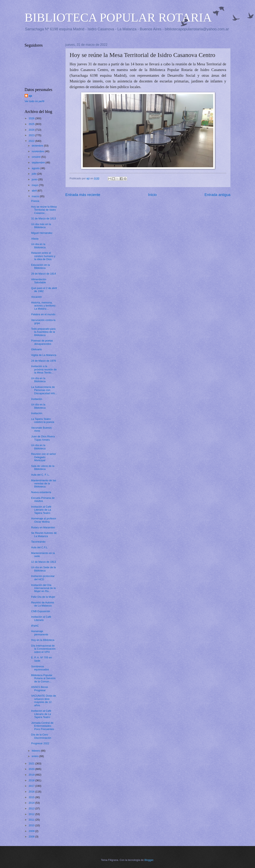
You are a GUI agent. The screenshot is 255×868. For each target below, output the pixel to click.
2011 (32, 820)
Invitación (37, 399)
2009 (32, 831)
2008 (32, 837)
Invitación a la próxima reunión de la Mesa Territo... (44, 369)
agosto (36, 168)
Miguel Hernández (42, 233)
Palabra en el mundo (43, 314)
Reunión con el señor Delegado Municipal (44, 457)
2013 (32, 808)
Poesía (35, 201)
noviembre (38, 151)
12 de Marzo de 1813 (44, 562)
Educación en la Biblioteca (41, 266)
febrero (36, 751)
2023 (32, 135)
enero (36, 756)
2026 (32, 118)
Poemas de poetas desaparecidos (42, 342)
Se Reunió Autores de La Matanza (44, 534)
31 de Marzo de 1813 (44, 218)
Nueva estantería (41, 492)
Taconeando (38, 542)
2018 (32, 780)
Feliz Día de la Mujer (43, 597)
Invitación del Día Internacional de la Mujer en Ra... (43, 588)
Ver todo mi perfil (35, 101)
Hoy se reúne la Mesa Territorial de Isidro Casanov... (44, 210)
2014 (32, 803)
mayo (35, 185)
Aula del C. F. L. (40, 475)
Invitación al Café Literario (41, 618)
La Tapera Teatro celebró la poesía (43, 420)
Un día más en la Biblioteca (41, 226)
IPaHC (35, 626)
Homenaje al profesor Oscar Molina (44, 520)
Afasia (35, 239)
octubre (37, 157)
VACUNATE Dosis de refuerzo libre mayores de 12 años (44, 700)
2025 (32, 124)
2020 (32, 769)
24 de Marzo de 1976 (44, 361)
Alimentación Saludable (39, 281)
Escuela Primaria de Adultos (43, 499)
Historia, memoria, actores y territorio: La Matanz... (44, 306)
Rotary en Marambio (43, 527)
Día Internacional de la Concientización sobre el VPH (43, 649)
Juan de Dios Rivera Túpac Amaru (43, 438)
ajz (30, 96)
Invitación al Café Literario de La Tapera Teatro (41, 510)
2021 (32, 763)
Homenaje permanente (40, 633)
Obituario (36, 349)
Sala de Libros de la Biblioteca (43, 467)
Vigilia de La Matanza (44, 355)
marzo (36, 196)
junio (35, 179)
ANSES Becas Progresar (40, 688)
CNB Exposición (41, 611)
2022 (32, 141)
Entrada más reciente (83, 195)
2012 (32, 814)
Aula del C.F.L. (40, 547)
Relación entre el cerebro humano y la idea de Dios (43, 256)
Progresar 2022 (40, 743)
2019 (32, 775)
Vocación (36, 297)
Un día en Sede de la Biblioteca (44, 569)
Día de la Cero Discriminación (41, 736)
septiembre (39, 163)
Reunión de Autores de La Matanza (43, 604)
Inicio (152, 195)
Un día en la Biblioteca (38, 246)
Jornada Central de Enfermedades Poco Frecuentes (43, 726)
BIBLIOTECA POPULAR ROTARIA (118, 18)
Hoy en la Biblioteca (43, 640)
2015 (32, 797)
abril (35, 191)
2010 (32, 825)
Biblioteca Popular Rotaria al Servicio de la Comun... (43, 678)
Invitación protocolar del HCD (43, 578)
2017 (32, 786)
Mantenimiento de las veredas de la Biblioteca (44, 484)
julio (34, 174)
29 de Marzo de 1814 (44, 274)
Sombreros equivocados (40, 668)
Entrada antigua (217, 195)
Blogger (149, 860)
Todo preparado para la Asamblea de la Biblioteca (43, 332)
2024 (32, 130)
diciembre (38, 146)
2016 (32, 792)
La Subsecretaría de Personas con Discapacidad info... (44, 390)
